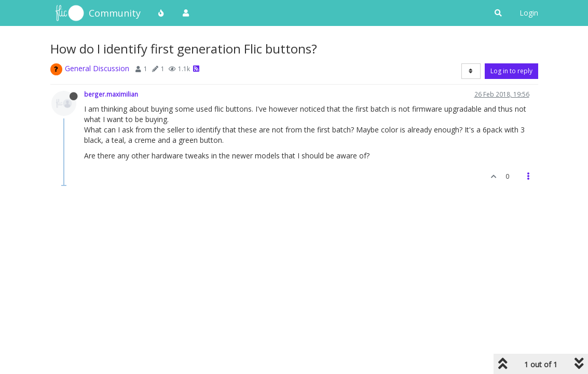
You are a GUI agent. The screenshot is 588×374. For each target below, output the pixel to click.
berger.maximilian (111, 94)
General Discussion (97, 68)
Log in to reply (511, 71)
